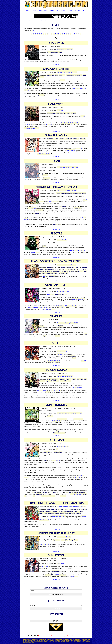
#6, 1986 (63, 446)
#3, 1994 (62, 351)
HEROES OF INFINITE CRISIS (32, 128)
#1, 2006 (60, 110)
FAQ (84, 11)
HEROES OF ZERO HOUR (54, 361)
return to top (56, 65)
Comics (52, 11)
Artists (70, 11)
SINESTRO (62, 308)
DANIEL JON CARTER (60, 575)
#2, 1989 (62, 240)
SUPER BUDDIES (70, 150)
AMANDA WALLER (77, 387)
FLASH (44, 276)
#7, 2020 (67, 167)
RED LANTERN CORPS (42, 308)
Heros (42, 21)
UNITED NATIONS (54, 202)
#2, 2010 (67, 323)
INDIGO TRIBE (32, 308)
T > (86, 583)
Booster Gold (43, 11)
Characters (61, 11)
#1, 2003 (69, 413)
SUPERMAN (60, 354)
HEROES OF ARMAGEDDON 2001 (70, 123)
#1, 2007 (71, 507)
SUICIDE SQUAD (31, 125)
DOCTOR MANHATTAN (43, 154)
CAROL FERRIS (50, 294)
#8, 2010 (63, 291)
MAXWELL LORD (56, 421)
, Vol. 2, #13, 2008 (65, 376)
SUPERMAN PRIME (44, 520)
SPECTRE (83, 116)
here (33, 30)
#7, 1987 (67, 190)
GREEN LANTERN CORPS (78, 299)
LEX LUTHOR (73, 494)
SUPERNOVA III (74, 577)
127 (57, 449)
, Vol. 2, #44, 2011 (65, 49)
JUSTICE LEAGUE (50, 125)
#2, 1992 (67, 72)
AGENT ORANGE (60, 306)
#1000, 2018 (64, 537)
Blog (34, 11)
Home (28, 11)
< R (25, 583)
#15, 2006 (60, 563)
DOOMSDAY (77, 477)
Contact (78, 11)
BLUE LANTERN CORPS (71, 306)
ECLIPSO (62, 80)
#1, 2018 (66, 265)
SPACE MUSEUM (55, 461)
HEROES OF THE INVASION (77, 251)
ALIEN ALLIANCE (35, 252)
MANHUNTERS (32, 208)
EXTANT (84, 361)
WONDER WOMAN (44, 545)
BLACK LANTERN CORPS (48, 309)
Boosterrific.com (28, 21)
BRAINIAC (80, 494)
